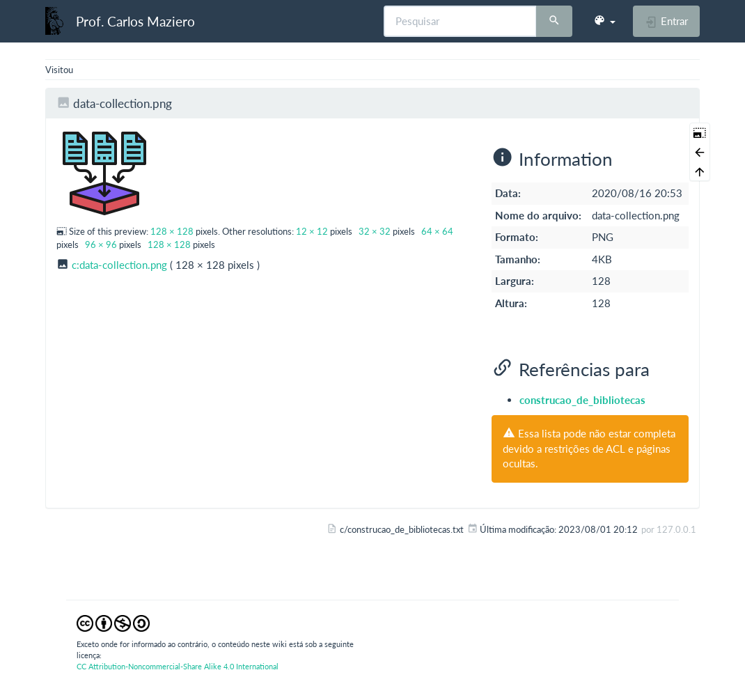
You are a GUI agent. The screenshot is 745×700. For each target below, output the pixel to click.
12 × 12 (312, 231)
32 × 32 (375, 231)
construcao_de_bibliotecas (582, 400)
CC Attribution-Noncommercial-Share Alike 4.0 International (178, 666)
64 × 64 (437, 231)
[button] (604, 21)
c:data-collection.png (119, 265)
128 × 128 (172, 231)
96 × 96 (101, 244)
